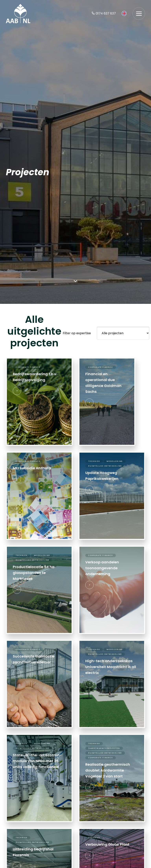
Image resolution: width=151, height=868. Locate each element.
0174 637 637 (104, 13)
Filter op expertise (77, 333)
